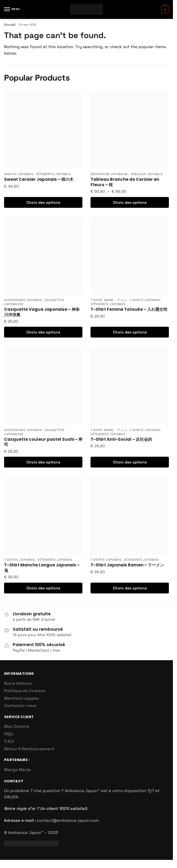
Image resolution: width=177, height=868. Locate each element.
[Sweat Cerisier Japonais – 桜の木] (43, 130)
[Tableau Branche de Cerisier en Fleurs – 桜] (130, 130)
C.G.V (9, 741)
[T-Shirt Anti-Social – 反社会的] (130, 386)
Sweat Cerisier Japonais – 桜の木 (39, 179)
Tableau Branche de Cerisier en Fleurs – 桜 (125, 182)
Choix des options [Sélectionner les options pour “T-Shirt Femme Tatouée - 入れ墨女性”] (130, 332)
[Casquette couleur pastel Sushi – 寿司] (43, 386)
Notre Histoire (18, 683)
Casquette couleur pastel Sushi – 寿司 (43, 442)
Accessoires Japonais (23, 300)
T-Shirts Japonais (145, 300)
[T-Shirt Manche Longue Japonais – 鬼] (43, 515)
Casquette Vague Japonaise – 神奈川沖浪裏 (42, 312)
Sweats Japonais (19, 174)
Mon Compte (17, 726)
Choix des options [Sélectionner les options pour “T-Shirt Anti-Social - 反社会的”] (130, 462)
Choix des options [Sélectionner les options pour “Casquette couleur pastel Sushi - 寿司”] (43, 462)
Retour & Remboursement (29, 749)
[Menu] (12, 9)
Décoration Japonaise (109, 174)
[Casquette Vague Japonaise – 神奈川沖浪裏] (43, 256)
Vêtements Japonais (53, 174)
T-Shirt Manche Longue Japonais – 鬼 (42, 568)
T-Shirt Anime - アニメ (109, 300)
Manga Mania (17, 769)
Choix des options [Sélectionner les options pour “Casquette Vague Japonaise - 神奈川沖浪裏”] (43, 332)
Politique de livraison (25, 691)
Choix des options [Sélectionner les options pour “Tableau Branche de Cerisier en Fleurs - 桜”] (130, 202)
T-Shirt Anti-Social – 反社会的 (121, 439)
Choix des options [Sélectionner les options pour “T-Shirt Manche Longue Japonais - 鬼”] (43, 588)
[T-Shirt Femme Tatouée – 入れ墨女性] (130, 256)
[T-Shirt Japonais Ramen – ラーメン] (130, 515)
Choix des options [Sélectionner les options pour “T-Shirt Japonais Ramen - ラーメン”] (130, 588)
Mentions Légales (22, 698)
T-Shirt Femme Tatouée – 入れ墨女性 (129, 309)
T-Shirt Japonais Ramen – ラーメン (127, 565)
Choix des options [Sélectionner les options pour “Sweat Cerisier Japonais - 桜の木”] (43, 202)
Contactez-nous (20, 705)
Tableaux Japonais (147, 174)
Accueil (10, 25)
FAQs (9, 734)
